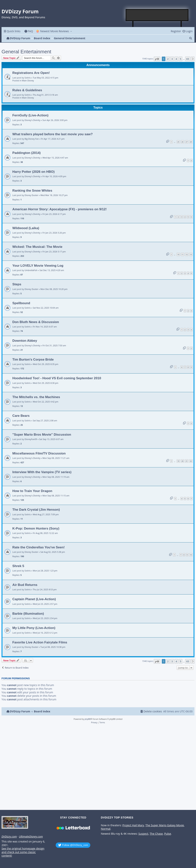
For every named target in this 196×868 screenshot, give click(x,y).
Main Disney (28, 80)
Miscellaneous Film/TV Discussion (39, 453)
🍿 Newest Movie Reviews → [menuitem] (54, 31)
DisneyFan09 (31, 439)
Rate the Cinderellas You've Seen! (38, 547)
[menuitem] (29, 31)
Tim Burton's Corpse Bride (33, 359)
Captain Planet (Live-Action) (34, 599)
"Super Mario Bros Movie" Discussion (42, 434)
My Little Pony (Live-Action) (34, 628)
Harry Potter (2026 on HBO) (33, 172)
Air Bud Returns (25, 585)
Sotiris (28, 78)
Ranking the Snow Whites (32, 190)
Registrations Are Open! (31, 73)
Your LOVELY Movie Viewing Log (38, 266)
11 (183, 254)
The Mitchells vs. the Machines (36, 397)
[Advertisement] (157, 15)
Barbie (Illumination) (28, 614)
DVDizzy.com (9, 837)
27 (187, 142)
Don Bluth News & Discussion (36, 322)
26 (183, 142)
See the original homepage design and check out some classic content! (23, 852)
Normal (106, 829)
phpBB (88, 719)
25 (178, 142)
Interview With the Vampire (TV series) (42, 472)
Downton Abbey (25, 341)
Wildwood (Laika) (26, 228)
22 (191, 461)
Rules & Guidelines (27, 90)
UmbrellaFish (31, 270)
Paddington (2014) (27, 153)
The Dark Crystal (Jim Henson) (36, 510)
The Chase (156, 834)
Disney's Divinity (32, 120)
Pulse (168, 834)
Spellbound (21, 303)
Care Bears (21, 416)
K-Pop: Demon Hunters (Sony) (36, 528)
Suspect (143, 834)
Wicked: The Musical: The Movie (37, 247)
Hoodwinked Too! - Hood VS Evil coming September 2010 (57, 378)
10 (178, 254)
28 (191, 142)
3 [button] (172, 59)
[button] (157, 59)
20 (183, 461)
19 (178, 461)
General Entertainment (26, 52)
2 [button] (168, 59)
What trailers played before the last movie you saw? (52, 134)
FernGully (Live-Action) (30, 115)
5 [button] (181, 59)
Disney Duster (31, 195)
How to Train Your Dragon (32, 491)
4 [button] (176, 59)
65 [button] (188, 59)
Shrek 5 (18, 566)
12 (187, 254)
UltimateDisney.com (31, 837)
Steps (17, 284)
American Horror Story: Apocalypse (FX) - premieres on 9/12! (60, 209)
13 (191, 254)
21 (187, 461)
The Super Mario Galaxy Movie (165, 825)
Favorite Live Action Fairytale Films (40, 642)
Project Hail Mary (133, 825)
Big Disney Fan (32, 139)
